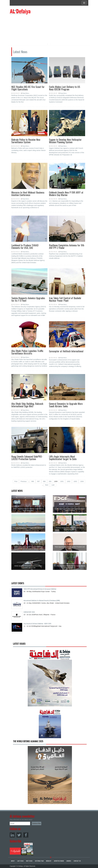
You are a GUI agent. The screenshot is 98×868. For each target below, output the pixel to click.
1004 (82, 481)
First (16, 481)
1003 (75, 481)
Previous (24, 481)
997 (38, 481)
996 (33, 481)
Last (53, 485)
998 (44, 481)
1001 (62, 481)
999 (50, 481)
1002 (69, 481)
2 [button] (51, 44)
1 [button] (47, 44)
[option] (30, 28)
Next (47, 485)
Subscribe (22, 849)
